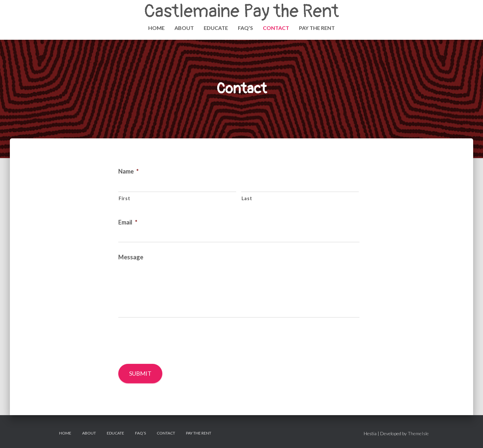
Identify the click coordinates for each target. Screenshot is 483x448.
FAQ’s (245, 28)
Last (247, 198)
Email (128, 222)
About (184, 28)
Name (128, 171)
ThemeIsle (418, 433)
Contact (276, 28)
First (124, 198)
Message (131, 257)
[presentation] (168, 341)
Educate (216, 28)
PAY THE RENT (317, 28)
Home (156, 28)
